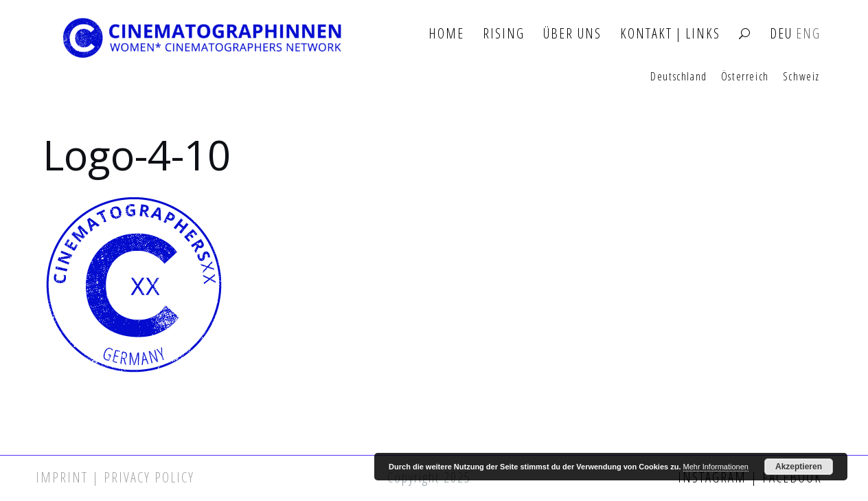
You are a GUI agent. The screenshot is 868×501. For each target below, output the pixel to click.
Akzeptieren (799, 467)
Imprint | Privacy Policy (115, 477)
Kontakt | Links (670, 34)
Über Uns (572, 34)
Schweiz (801, 77)
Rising (504, 34)
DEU (781, 34)
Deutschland (679, 77)
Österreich (745, 77)
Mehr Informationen (716, 467)
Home (446, 34)
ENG (808, 34)
